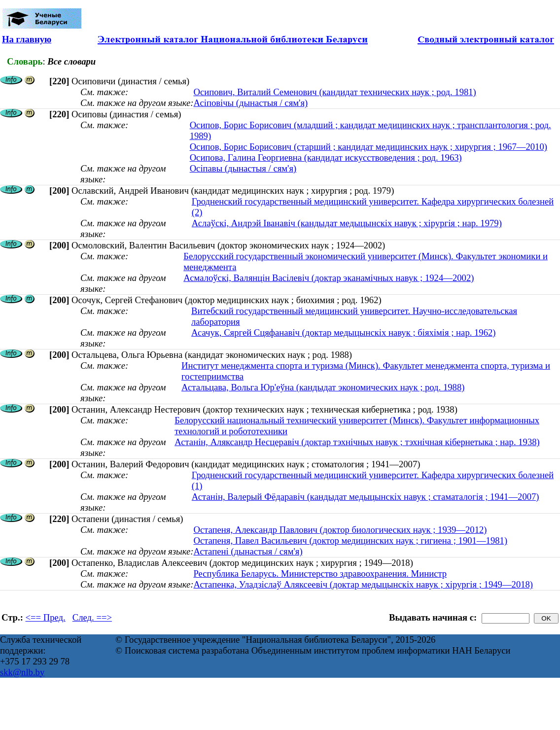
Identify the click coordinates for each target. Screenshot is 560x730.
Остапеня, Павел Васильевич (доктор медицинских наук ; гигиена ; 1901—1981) (350, 540)
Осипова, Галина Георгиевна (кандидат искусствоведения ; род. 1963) (326, 157)
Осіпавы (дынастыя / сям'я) (243, 168)
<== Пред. (46, 617)
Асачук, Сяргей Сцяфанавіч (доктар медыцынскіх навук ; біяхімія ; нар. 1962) (344, 332)
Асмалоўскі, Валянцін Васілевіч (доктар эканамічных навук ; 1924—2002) (329, 278)
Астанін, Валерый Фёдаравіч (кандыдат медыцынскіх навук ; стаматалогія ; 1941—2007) (366, 497)
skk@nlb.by (22, 672)
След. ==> (92, 617)
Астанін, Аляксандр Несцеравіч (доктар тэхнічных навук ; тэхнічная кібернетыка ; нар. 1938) (357, 442)
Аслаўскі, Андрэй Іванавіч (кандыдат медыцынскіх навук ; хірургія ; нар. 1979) (347, 223)
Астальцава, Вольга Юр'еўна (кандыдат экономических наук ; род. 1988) (323, 387)
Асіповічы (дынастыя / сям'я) (250, 103)
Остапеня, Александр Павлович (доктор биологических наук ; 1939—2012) (340, 530)
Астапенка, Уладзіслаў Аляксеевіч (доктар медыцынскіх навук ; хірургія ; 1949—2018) (363, 584)
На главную (27, 39)
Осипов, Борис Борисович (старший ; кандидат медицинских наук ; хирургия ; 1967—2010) (368, 147)
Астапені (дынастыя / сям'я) (248, 551)
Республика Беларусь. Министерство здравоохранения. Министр (320, 574)
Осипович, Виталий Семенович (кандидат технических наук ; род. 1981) (334, 92)
